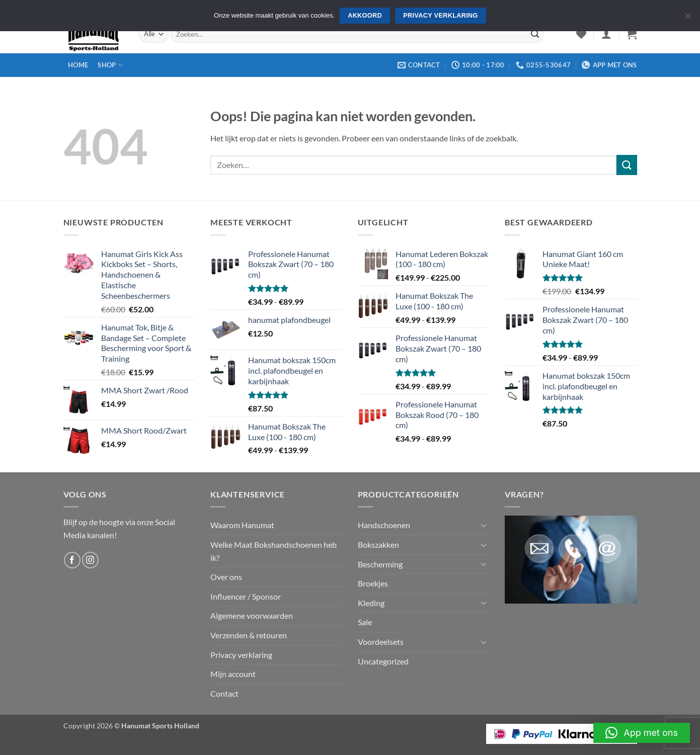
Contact (224, 693)
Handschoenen (384, 525)
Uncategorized (383, 661)
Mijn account (233, 674)
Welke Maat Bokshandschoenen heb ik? (274, 551)
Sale (365, 622)
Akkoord (365, 16)
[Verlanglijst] (581, 34)
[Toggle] (484, 525)
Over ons (226, 577)
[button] (606, 34)
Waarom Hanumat (242, 525)
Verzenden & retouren (249, 635)
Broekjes (373, 583)
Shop (110, 65)
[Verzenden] (535, 34)
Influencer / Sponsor (246, 596)
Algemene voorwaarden (252, 615)
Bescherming (380, 564)
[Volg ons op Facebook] (72, 560)
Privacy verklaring (241, 655)
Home (78, 65)
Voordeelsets (381, 642)
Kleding (371, 603)
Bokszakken (378, 544)
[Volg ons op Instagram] (90, 560)
